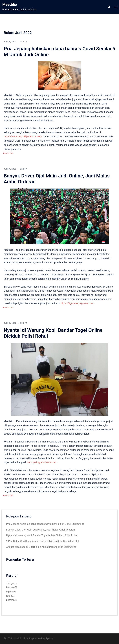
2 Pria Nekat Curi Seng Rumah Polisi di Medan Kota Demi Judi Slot (43, 541)
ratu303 (10, 596)
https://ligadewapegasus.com (77, 303)
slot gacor (12, 583)
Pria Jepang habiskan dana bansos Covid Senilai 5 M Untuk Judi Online (45, 524)
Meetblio (10, 5)
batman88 (12, 587)
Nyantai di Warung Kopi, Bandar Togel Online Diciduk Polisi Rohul (42, 535)
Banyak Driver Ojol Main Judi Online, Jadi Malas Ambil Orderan (40, 530)
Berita (24, 42)
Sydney (50, 638)
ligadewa (11, 592)
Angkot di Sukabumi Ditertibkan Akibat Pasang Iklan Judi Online (41, 547)
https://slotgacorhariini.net (42, 462)
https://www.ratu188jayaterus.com (23, 137)
